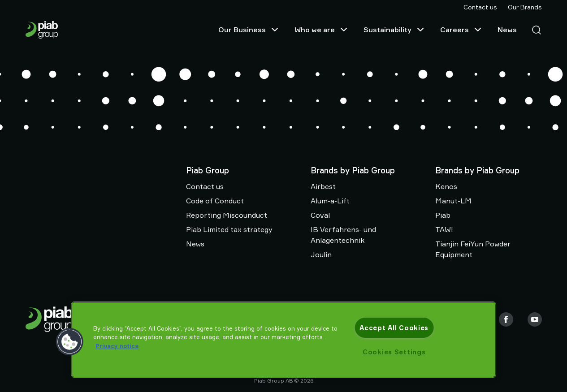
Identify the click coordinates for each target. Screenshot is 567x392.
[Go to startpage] (45, 30)
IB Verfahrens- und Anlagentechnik (343, 235)
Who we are (322, 30)
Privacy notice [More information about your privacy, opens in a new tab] (117, 346)
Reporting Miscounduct (227, 215)
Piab (443, 215)
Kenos (446, 186)
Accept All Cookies (394, 328)
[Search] (533, 30)
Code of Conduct (215, 201)
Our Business (249, 30)
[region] (283, 340)
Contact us (480, 7)
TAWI (444, 229)
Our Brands (525, 7)
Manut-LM (453, 201)
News (507, 30)
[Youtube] (535, 319)
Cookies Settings (394, 352)
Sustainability (395, 30)
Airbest (323, 186)
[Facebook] (506, 319)
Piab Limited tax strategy (229, 229)
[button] (69, 342)
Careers (462, 30)
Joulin (321, 254)
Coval (320, 215)
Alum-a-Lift (330, 201)
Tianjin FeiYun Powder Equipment (473, 249)
